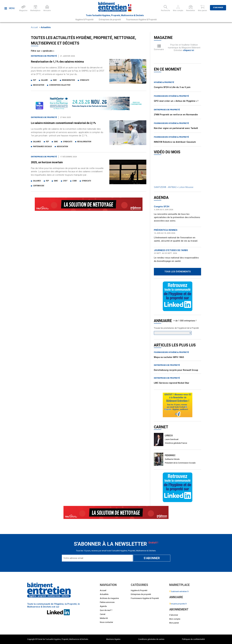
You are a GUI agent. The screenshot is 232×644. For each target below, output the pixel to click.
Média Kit (104, 618)
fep (34, 80)
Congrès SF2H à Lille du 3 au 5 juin (172, 87)
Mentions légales (113, 639)
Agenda (103, 606)
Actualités (46, 27)
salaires (37, 142)
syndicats (84, 80)
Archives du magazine (109, 598)
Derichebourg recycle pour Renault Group (176, 370)
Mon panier (174, 623)
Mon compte (175, 619)
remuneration (68, 80)
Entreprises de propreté (110, 20)
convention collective (60, 85)
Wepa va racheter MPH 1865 (169, 357)
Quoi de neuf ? (106, 610)
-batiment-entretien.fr (179, 591)
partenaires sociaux (42, 147)
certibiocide (39, 186)
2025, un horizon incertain (47, 162)
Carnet (103, 614)
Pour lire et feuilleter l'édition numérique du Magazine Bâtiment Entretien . (184, 48)
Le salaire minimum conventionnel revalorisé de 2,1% (63, 123)
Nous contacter (106, 622)
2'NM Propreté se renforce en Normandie (176, 115)
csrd (75, 181)
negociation (39, 85)
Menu (10, 8)
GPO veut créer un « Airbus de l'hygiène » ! (176, 101)
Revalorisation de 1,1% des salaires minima (57, 62)
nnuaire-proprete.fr (178, 604)
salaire (44, 80)
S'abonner (218, 8)
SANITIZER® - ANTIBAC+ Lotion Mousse (174, 187)
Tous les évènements (178, 272)
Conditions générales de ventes (151, 639)
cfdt (65, 181)
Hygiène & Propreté (84, 20)
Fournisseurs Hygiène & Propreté (141, 20)
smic (55, 80)
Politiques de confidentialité (193, 639)
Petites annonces (107, 602)
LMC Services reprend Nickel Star (172, 383)
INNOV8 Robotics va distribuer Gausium (175, 142)
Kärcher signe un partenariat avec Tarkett (176, 128)
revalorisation (84, 142)
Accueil (34, 27)
